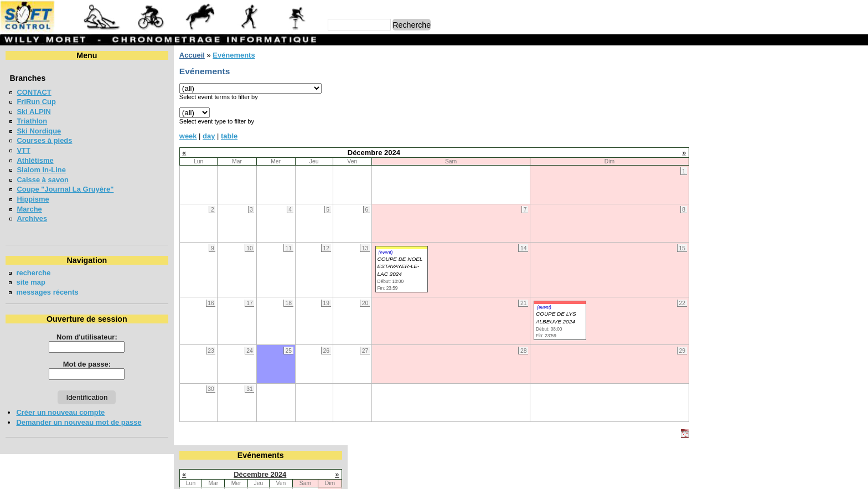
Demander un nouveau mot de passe (79, 422)
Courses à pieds (44, 140)
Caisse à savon (43, 180)
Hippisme (33, 199)
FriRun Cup (36, 102)
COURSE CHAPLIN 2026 (752, 255)
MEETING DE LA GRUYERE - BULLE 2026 (782, 206)
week (188, 136)
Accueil (192, 55)
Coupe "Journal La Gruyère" (65, 189)
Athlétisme (35, 160)
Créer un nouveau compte (60, 412)
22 (857, 122)
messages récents (47, 292)
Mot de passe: (87, 364)
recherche (33, 273)
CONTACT (34, 92)
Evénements (234, 55)
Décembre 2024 (781, 74)
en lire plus (844, 318)
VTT (23, 150)
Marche (29, 209)
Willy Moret (413, 475)
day (209, 136)
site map (31, 282)
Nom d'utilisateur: (87, 337)
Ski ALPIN (33, 112)
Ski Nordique (39, 131)
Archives (32, 218)
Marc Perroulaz (487, 475)
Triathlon (32, 121)
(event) (385, 253)
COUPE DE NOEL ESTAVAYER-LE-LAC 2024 (400, 266)
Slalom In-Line (41, 170)
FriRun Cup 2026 (739, 186)
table (229, 136)
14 (834, 112)
